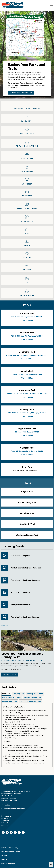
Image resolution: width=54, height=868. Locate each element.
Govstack (12, 863)
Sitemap (4, 859)
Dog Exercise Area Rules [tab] (12, 698)
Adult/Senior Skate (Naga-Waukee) (26, 568)
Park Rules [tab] (6, 694)
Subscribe (5, 823)
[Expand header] (51, 5)
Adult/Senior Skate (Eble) (22, 605)
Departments (6, 816)
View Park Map (27, 320)
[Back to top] (51, 864)
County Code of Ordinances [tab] (31, 701)
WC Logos (5, 855)
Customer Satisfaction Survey (13, 809)
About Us (5, 825)
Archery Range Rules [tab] (35, 694)
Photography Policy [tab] (10, 701)
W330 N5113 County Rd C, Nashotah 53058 (27, 451)
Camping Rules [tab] (19, 694)
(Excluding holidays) (9, 800)
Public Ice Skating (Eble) (21, 556)
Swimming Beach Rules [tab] (32, 698)
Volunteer (5, 821)
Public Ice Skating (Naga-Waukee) (25, 580)
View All (4, 626)
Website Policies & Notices (11, 852)
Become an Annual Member (21, 93)
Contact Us (6, 805)
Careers (5, 818)
